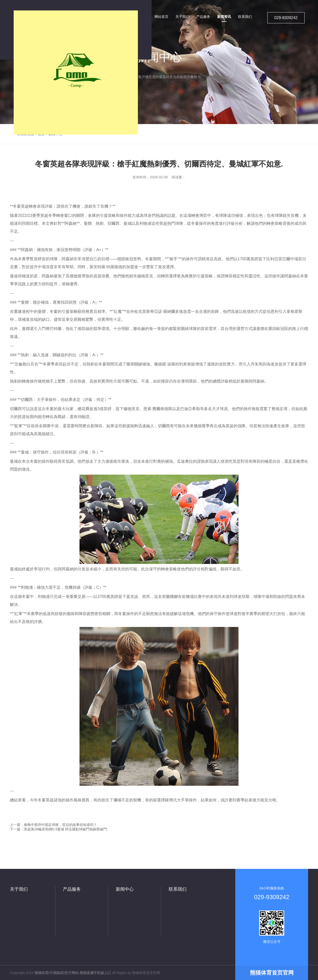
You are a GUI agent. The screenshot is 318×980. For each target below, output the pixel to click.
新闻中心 (125, 889)
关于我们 (19, 889)
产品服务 (72, 889)
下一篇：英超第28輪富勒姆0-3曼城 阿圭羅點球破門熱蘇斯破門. (59, 829)
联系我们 (178, 889)
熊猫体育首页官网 (146, 973)
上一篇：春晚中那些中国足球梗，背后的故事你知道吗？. (54, 825)
